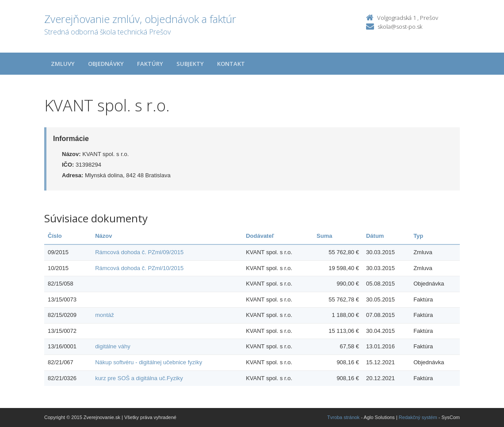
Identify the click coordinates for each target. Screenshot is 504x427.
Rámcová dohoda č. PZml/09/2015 (139, 252)
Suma (324, 236)
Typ (418, 236)
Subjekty (190, 64)
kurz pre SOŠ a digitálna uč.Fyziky (139, 378)
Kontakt (231, 64)
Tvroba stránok (343, 417)
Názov (103, 236)
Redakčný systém (418, 417)
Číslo (55, 236)
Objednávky (106, 64)
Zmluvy (63, 64)
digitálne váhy (113, 346)
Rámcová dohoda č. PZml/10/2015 (139, 268)
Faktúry (150, 64)
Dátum (375, 236)
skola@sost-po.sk (400, 27)
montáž (105, 315)
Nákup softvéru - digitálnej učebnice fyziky (149, 362)
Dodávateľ (260, 236)
